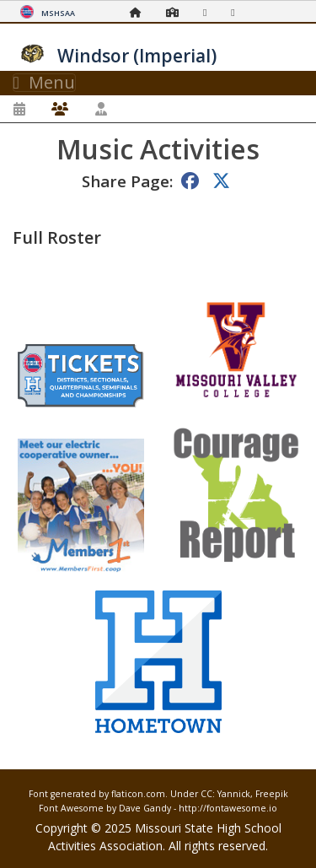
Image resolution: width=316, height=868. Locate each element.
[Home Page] (140, 12)
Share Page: (127, 181)
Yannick (234, 794)
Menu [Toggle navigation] (44, 83)
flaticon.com (138, 794)
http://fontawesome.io (228, 808)
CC (206, 794)
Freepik (272, 794)
